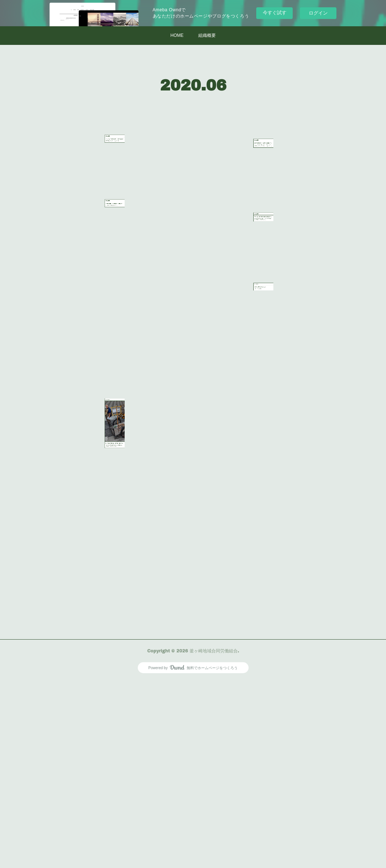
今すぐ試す (275, 13)
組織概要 (207, 35)
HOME (177, 35)
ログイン (318, 13)
